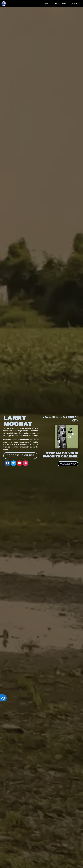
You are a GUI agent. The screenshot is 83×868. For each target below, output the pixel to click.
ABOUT (55, 4)
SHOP (64, 4)
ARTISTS (75, 4)
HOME (46, 4)
